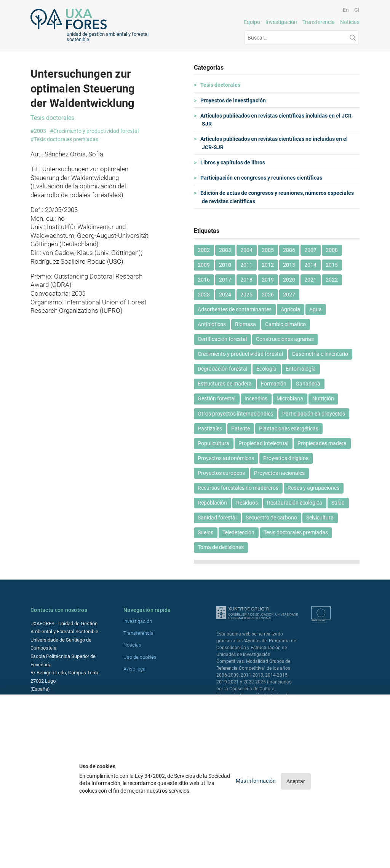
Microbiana (290, 398)
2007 (310, 250)
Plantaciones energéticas (289, 428)
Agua (316, 309)
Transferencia (319, 22)
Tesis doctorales (221, 85)
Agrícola (290, 309)
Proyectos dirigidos (286, 458)
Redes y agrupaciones (313, 488)
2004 (246, 250)
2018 (246, 280)
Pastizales (210, 428)
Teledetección (238, 532)
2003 (225, 250)
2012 (268, 265)
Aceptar (296, 781)
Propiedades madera (322, 443)
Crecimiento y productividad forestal (240, 354)
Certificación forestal (222, 339)
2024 (225, 295)
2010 (225, 265)
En (346, 10)
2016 (204, 280)
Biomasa (245, 324)
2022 (332, 280)
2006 (289, 250)
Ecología (266, 369)
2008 (332, 250)
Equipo (252, 22)
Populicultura (213, 443)
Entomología (301, 369)
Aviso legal (135, 669)
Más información (256, 781)
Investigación (281, 22)
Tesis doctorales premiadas (296, 532)
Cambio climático (285, 324)
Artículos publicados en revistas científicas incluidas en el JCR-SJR (278, 120)
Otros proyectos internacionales (235, 414)
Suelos (205, 532)
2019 (268, 280)
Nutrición (323, 398)
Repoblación (212, 503)
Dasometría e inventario (320, 354)
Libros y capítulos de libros (233, 162)
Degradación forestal (222, 369)
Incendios (256, 398)
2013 (289, 265)
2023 (204, 295)
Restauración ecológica (295, 503)
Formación (274, 384)
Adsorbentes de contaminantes (235, 309)
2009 (204, 265)
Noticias (350, 22)
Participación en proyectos (314, 414)
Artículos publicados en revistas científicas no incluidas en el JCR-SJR (275, 143)
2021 (310, 280)
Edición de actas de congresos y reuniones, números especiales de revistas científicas (278, 197)
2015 (332, 265)
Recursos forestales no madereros (238, 488)
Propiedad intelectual (263, 443)
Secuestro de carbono (271, 518)
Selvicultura (320, 518)
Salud (338, 503)
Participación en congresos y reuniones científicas (262, 178)
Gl (357, 10)
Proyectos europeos (221, 473)
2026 (268, 295)
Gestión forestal (217, 398)
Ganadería (308, 384)
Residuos (247, 503)
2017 (225, 280)
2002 (204, 250)
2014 (310, 265)
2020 (289, 280)
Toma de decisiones (221, 547)
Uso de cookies (140, 657)
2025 (246, 295)
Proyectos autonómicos (226, 458)
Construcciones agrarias (285, 339)
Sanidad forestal (217, 518)
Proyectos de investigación (234, 100)
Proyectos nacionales (279, 473)
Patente (241, 428)
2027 (289, 295)
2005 (268, 250)
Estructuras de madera (225, 384)
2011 (246, 265)
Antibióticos (212, 324)
